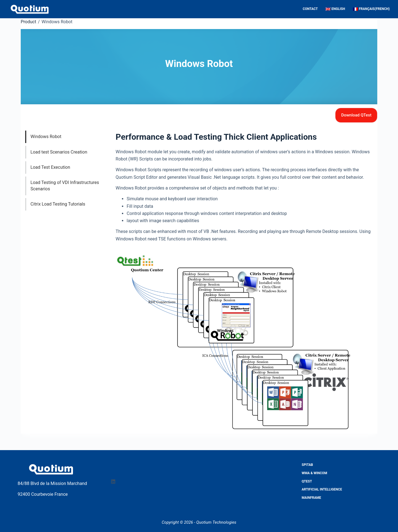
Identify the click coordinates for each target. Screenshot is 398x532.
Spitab (307, 465)
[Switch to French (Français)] (369, 9)
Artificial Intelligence (322, 489)
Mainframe (311, 498)
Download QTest (356, 115)
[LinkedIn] (113, 482)
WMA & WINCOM (315, 473)
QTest (307, 481)
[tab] (69, 137)
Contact (310, 9)
